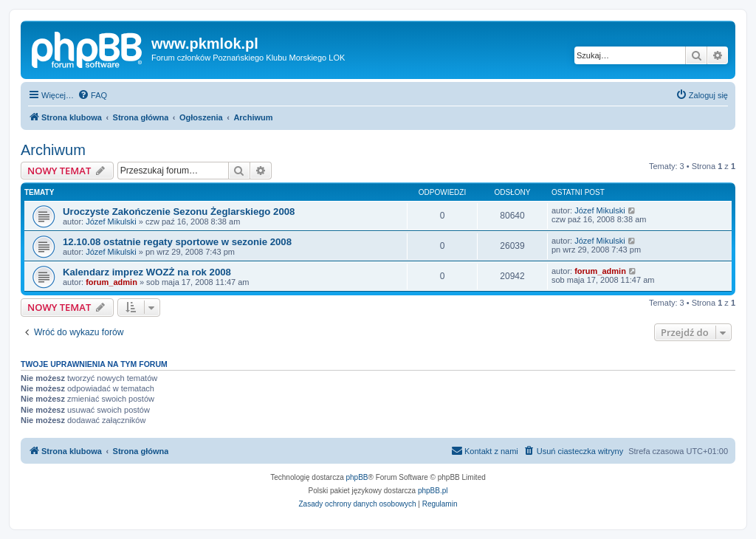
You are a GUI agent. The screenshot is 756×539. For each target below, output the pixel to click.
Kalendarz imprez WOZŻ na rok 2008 (147, 272)
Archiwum (53, 150)
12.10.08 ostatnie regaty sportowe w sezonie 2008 (177, 242)
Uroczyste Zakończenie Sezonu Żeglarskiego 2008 (179, 212)
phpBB (357, 477)
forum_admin (111, 282)
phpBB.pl (433, 491)
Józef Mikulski (111, 222)
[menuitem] (92, 95)
